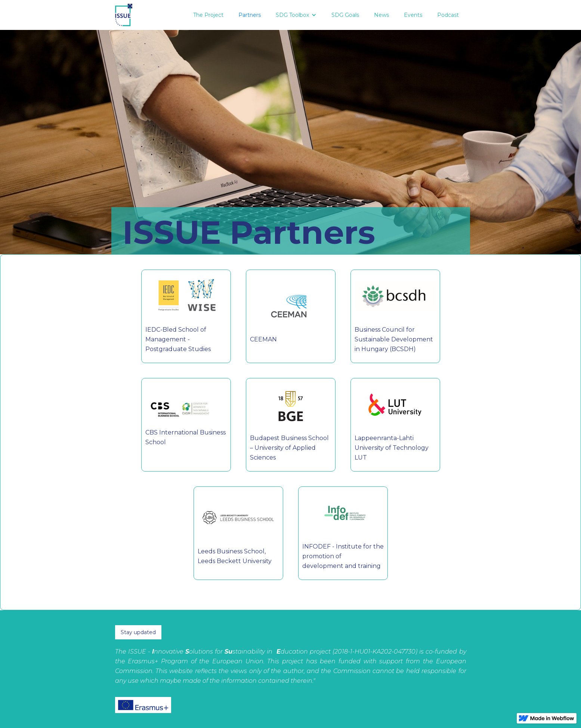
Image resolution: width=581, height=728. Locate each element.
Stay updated (138, 632)
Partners (250, 15)
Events (413, 15)
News (381, 15)
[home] (124, 15)
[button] (296, 15)
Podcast (448, 15)
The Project (208, 15)
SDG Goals (345, 15)
